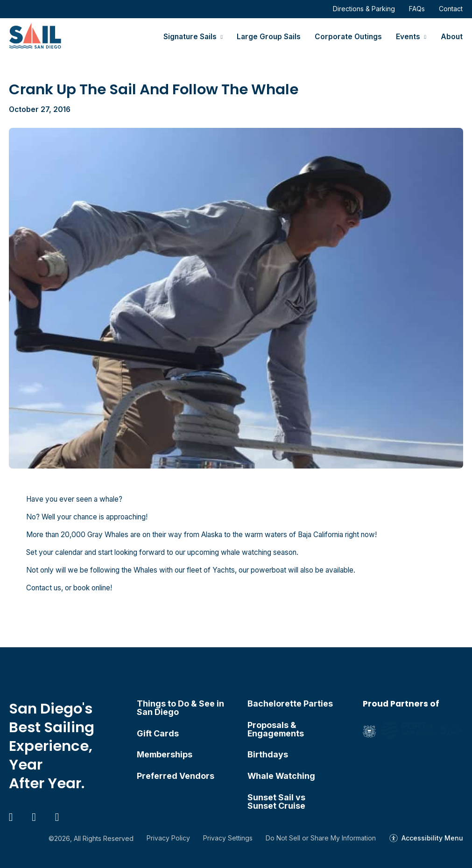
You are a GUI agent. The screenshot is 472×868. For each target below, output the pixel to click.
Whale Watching (281, 776)
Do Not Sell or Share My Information (321, 838)
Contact (451, 9)
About (452, 37)
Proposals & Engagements (276, 729)
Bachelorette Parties (290, 704)
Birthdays (268, 755)
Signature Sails (190, 37)
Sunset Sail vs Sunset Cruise (276, 802)
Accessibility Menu (432, 838)
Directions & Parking (364, 9)
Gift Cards (158, 734)
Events (408, 37)
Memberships (165, 755)
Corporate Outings (348, 37)
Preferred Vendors (176, 776)
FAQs (417, 9)
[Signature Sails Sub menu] (222, 37)
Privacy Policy (168, 838)
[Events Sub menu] (425, 37)
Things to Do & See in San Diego (180, 708)
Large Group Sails (269, 37)
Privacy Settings (228, 838)
